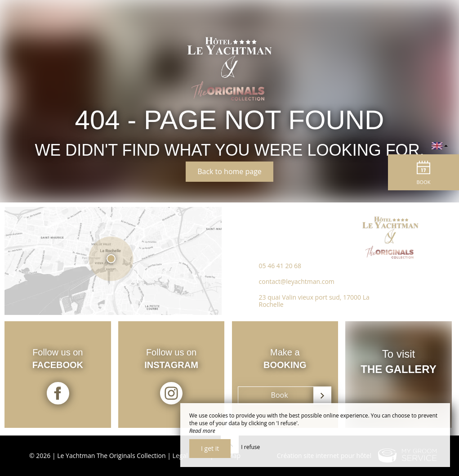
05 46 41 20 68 (280, 268)
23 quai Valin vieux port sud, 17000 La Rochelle (314, 304)
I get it (210, 448)
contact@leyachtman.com (297, 284)
